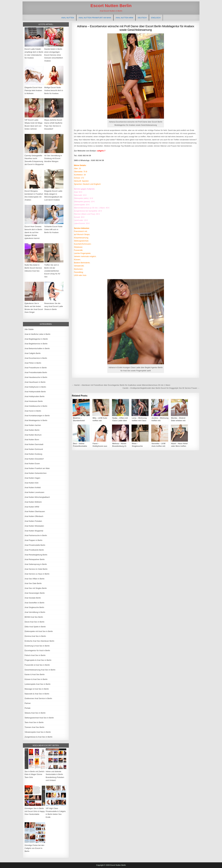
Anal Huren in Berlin (33, 411)
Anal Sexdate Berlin (33, 598)
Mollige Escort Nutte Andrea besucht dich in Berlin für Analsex (54, 90)
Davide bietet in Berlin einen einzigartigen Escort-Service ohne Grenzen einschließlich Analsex (54, 55)
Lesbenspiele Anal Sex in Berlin (38, 684)
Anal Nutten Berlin (32, 430)
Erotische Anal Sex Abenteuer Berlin (39, 641)
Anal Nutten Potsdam (33, 521)
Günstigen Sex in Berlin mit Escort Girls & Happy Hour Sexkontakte (35, 811)
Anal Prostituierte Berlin (34, 550)
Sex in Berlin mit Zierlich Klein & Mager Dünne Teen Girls (34, 774)
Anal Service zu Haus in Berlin (37, 574)
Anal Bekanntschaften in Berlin (37, 348)
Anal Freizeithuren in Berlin (36, 368)
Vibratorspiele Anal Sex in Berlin (38, 732)
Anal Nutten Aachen (33, 425)
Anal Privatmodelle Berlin (35, 545)
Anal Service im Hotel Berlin (36, 569)
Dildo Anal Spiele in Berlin (35, 627)
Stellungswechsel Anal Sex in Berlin (39, 718)
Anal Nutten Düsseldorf (34, 459)
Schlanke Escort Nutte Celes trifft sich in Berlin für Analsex (53, 229)
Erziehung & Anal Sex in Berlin (37, 646)
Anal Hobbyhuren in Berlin (35, 387)
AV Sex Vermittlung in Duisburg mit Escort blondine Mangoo (53, 159)
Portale (28, 708)
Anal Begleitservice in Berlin (36, 344)
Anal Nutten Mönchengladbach (37, 497)
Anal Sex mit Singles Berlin (36, 588)
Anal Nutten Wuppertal (34, 531)
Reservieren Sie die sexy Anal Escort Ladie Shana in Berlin (54, 306)
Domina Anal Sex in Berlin (35, 636)
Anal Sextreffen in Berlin (34, 603)
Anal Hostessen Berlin (34, 401)
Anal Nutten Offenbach (34, 516)
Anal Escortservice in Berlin (36, 358)
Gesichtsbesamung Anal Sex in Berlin (40, 670)
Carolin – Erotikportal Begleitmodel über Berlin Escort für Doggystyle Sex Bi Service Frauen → (161, 388)
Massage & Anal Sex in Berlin (37, 689)
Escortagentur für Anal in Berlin (37, 650)
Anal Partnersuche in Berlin (36, 535)
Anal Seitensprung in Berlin (36, 564)
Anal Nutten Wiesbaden (34, 526)
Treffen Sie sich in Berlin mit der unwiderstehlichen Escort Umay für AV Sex (52, 271)
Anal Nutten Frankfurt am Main (95, 18)
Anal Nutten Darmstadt (34, 444)
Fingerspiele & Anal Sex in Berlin (38, 660)
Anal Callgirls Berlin (33, 353)
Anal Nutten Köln (32, 483)
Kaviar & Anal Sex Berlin (35, 674)
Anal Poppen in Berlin (33, 540)
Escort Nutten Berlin (111, 6)
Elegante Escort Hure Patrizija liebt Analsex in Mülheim (33, 90)
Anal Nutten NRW (124, 18)
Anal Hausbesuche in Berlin (36, 377)
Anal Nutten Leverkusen (34, 492)
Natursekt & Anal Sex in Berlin (37, 694)
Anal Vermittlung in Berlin (35, 612)
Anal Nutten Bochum (33, 435)
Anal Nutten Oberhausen (35, 511)
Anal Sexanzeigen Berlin (35, 593)
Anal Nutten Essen (32, 464)
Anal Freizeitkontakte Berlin (36, 372)
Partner (28, 703)
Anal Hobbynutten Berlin (35, 396)
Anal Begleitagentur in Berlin (36, 339)
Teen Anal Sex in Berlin (34, 722)
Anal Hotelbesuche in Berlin (36, 406)
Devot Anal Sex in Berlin (34, 622)
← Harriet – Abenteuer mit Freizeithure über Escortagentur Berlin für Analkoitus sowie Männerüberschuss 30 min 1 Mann (121, 385)
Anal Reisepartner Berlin (35, 559)
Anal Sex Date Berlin (33, 583)
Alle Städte (29, 329)
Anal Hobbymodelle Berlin (35, 392)
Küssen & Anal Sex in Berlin (36, 679)
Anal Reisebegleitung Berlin (36, 555)
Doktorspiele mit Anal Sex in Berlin (39, 631)
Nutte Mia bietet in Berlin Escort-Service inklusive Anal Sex (33, 268)
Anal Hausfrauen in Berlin (35, 382)
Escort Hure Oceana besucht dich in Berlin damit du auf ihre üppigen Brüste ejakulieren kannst (33, 232)
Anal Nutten (68, 18)
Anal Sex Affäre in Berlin (35, 579)
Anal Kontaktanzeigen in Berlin (37, 416)
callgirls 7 (101, 151)
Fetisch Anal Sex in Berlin (35, 655)
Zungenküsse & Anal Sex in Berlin (39, 737)
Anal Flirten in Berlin (33, 363)
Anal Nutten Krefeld (33, 487)
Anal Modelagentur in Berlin (36, 420)
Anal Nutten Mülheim (33, 502)
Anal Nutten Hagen (32, 478)
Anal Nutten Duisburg (33, 454)
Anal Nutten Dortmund (34, 449)
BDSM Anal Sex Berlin (34, 617)
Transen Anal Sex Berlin (34, 727)
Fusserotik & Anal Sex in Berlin (37, 665)
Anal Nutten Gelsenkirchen (36, 473)
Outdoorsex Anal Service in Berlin (38, 698)
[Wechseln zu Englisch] (156, 18)
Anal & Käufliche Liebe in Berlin (37, 334)
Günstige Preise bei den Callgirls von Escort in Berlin (34, 848)
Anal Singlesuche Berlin (34, 607)
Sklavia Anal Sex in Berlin (35, 713)
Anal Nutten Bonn (32, 440)
